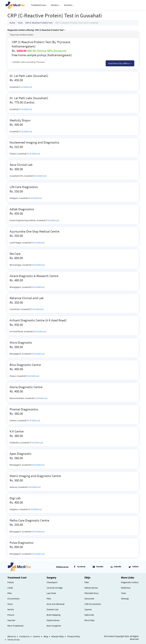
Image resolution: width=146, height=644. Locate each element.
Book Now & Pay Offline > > (120, 63)
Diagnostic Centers (130, 582)
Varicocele (89, 599)
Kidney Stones (91, 588)
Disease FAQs (58, 636)
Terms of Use (13, 640)
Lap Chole (51, 593)
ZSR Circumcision (93, 604)
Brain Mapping (53, 615)
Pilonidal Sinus (91, 593)
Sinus (10, 604)
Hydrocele (89, 615)
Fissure (11, 615)
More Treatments (15, 626)
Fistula (11, 582)
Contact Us (24, 636)
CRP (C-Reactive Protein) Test (39, 23)
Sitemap (125, 599)
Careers (37, 636)
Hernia (11, 609)
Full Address (25, 87)
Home (12, 23)
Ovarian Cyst (52, 609)
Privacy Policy (74, 636)
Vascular (11, 620)
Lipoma (88, 609)
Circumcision (14, 599)
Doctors (56, 5)
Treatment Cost (39, 5)
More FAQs (89, 620)
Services (69, 5)
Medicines (126, 588)
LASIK (10, 588)
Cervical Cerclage (55, 588)
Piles (10, 593)
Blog (46, 636)
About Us (12, 636)
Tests (20, 23)
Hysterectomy (53, 620)
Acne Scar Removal (55, 604)
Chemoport (52, 582)
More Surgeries (54, 626)
